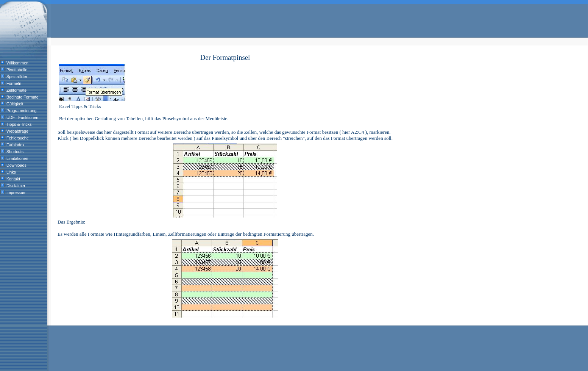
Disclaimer (16, 186)
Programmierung (21, 111)
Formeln (14, 83)
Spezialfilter (17, 77)
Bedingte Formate (23, 97)
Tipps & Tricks (19, 124)
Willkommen (17, 63)
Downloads (16, 165)
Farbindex (15, 145)
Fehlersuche (18, 138)
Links (11, 172)
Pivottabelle (17, 70)
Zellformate (16, 90)
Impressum (16, 193)
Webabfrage (17, 131)
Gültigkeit (15, 104)
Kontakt (13, 179)
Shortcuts (15, 152)
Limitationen (17, 158)
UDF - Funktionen (22, 117)
